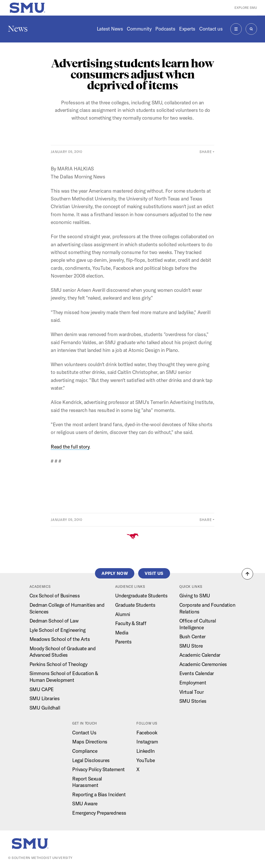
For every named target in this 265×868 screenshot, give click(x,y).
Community (139, 29)
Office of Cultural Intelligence (198, 624)
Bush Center (193, 636)
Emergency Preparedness (99, 813)
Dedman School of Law (54, 621)
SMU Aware (85, 804)
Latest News (110, 29)
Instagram (147, 742)
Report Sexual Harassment (87, 782)
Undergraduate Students (141, 596)
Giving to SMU (195, 596)
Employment (193, 683)
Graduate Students (135, 605)
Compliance (85, 751)
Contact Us (84, 733)
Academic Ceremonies (203, 664)
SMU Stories (193, 701)
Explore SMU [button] (246, 8)
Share (206, 152)
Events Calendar (197, 673)
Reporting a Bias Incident (99, 794)
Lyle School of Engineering (58, 630)
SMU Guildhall (45, 708)
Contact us (211, 29)
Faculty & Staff (131, 623)
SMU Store (191, 646)
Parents (123, 642)
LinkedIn (145, 751)
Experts (187, 29)
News (18, 29)
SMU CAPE (42, 689)
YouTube (146, 760)
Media (122, 633)
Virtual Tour (192, 692)
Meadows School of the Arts (60, 639)
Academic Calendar (200, 655)
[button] (247, 574)
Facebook (147, 733)
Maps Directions (90, 742)
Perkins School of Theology (58, 664)
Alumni (123, 614)
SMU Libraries (45, 698)
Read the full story (70, 447)
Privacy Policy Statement (98, 769)
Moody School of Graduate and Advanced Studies (63, 652)
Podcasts (165, 29)
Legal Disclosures (91, 760)
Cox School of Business (55, 596)
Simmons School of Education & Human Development (64, 677)
